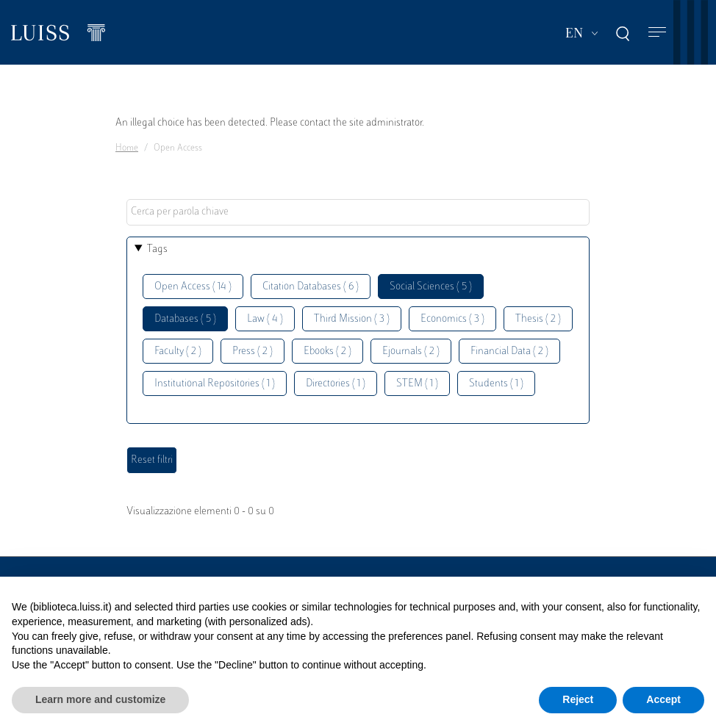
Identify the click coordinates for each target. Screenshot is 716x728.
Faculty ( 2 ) (178, 352)
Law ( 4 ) (265, 319)
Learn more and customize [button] (100, 699)
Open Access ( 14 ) (193, 287)
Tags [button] (157, 249)
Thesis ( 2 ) (538, 319)
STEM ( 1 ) (417, 384)
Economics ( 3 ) (452, 319)
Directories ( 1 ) (336, 384)
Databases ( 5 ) (185, 319)
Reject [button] (578, 699)
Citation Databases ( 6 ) (311, 287)
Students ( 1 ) (496, 384)
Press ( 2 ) (253, 352)
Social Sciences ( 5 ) (431, 287)
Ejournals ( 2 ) (411, 352)
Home (127, 148)
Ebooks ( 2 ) (327, 352)
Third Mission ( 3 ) (352, 319)
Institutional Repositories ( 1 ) (215, 384)
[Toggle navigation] (657, 33)
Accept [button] (663, 699)
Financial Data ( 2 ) (509, 352)
